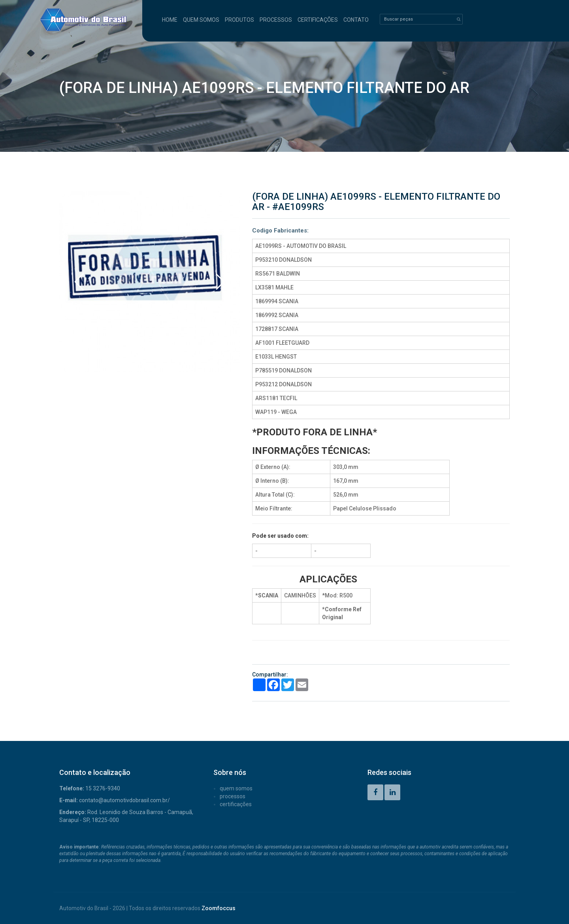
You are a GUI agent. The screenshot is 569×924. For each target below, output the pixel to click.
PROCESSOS (276, 20)
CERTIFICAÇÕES (318, 20)
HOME (170, 20)
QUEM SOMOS (201, 20)
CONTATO (356, 20)
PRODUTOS (239, 20)
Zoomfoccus (219, 908)
